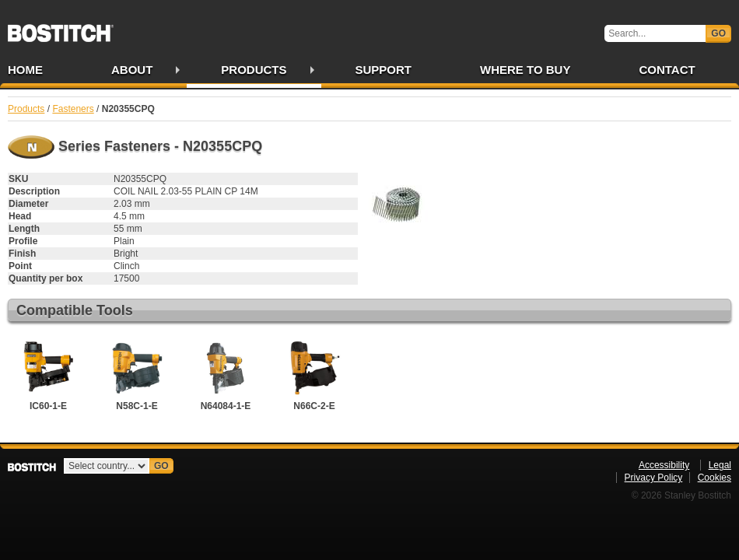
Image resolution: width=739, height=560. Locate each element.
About (132, 70)
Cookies (714, 478)
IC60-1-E (48, 374)
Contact (667, 70)
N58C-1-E (137, 374)
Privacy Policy (654, 478)
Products (254, 70)
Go (718, 33)
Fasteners (73, 109)
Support (384, 70)
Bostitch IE (61, 28)
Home (25, 70)
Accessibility (664, 465)
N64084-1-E (226, 374)
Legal (720, 465)
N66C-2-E (314, 374)
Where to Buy (525, 70)
